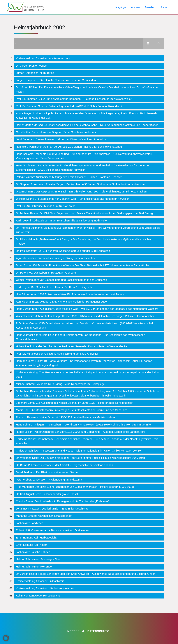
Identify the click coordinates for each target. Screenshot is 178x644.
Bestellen (150, 7)
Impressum (75, 631)
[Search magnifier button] (159, 43)
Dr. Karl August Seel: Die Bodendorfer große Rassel (47, 494)
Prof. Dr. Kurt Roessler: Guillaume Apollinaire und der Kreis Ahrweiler (57, 354)
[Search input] (78, 43)
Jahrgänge (120, 7)
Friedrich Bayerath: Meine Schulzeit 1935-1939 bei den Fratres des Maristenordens (66, 417)
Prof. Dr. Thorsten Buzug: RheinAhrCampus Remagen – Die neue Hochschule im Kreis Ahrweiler (74, 99)
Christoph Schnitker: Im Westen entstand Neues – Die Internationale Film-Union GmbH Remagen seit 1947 (80, 451)
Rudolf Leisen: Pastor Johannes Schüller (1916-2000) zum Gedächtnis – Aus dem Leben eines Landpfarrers (81, 432)
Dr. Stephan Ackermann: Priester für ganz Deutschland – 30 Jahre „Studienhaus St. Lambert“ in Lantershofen (81, 184)
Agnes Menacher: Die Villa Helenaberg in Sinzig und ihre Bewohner (56, 258)
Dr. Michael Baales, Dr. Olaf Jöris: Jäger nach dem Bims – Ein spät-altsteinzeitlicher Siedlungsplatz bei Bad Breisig (84, 213)
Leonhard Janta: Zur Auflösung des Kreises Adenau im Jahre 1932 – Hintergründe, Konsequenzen (75, 403)
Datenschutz (98, 631)
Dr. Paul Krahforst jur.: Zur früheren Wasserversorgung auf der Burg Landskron (63, 251)
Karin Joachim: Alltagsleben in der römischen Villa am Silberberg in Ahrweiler (62, 221)
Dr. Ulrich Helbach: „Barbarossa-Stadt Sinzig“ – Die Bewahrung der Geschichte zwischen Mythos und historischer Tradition (84, 241)
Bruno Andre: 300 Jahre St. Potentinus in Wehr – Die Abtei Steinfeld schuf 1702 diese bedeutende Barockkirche (83, 265)
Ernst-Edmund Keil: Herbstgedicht (36, 538)
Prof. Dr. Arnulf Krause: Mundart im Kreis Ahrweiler (46, 206)
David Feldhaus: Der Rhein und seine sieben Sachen (48, 472)
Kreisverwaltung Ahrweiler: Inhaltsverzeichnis (43, 58)
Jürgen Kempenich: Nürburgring (35, 73)
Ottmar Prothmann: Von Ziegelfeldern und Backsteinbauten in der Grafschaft (62, 280)
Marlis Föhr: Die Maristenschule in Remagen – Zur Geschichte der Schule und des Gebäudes (72, 410)
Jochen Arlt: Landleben (30, 523)
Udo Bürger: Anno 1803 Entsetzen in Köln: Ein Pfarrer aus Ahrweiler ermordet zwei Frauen (70, 294)
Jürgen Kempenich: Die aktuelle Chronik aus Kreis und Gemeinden (56, 80)
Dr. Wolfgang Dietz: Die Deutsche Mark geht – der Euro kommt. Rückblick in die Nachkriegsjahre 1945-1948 (80, 458)
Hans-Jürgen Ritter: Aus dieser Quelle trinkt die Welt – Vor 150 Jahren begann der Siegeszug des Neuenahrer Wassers (87, 309)
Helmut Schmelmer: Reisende (34, 567)
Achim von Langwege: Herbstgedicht (38, 596)
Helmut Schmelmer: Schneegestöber (38, 559)
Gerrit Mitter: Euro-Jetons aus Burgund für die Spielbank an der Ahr (56, 132)
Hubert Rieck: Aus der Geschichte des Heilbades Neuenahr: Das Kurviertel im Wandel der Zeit (72, 346)
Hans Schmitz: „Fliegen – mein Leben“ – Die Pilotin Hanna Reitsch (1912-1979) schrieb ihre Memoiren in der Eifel (84, 425)
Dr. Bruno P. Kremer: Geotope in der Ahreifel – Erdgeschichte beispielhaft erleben (65, 465)
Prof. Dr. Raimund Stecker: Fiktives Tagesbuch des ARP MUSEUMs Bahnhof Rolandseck (69, 106)
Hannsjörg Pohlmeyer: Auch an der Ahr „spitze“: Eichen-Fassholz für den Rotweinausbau (69, 147)
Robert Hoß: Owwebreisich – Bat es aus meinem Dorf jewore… (54, 530)
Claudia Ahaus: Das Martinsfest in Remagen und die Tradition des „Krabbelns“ (63, 501)
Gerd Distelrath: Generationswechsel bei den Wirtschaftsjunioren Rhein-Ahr (61, 139)
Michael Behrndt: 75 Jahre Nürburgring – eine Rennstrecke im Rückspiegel (61, 384)
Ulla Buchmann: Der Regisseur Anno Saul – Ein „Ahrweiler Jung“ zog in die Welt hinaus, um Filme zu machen (81, 192)
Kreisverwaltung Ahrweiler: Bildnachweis (40, 581)
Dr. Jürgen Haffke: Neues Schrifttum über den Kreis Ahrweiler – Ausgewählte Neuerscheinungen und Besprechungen (86, 574)
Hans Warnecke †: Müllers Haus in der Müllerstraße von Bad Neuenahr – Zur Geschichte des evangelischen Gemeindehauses (81, 337)
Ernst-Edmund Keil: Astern (32, 545)
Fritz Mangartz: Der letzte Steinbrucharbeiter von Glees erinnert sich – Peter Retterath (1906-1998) (75, 487)
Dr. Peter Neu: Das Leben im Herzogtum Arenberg (46, 273)
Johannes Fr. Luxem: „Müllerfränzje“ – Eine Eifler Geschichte (52, 509)
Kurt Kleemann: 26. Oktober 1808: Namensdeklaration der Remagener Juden (62, 302)
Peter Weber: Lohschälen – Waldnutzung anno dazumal (49, 480)
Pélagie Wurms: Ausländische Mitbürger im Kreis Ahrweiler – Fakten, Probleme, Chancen (69, 177)
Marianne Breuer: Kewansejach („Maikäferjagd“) (45, 516)
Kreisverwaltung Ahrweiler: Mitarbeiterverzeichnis (45, 588)
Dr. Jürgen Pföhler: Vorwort (32, 66)
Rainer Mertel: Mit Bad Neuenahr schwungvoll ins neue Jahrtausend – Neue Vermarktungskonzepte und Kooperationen (87, 125)
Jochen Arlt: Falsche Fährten (33, 552)
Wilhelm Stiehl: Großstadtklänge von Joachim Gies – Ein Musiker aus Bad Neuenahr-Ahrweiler (72, 199)
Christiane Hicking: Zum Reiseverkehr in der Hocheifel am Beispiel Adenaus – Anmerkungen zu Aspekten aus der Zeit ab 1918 (88, 375)
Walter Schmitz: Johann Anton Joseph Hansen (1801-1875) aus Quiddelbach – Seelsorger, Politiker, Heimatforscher (85, 316)
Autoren (135, 7)
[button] (6, 638)
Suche (164, 7)
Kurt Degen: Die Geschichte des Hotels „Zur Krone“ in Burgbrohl (54, 287)
